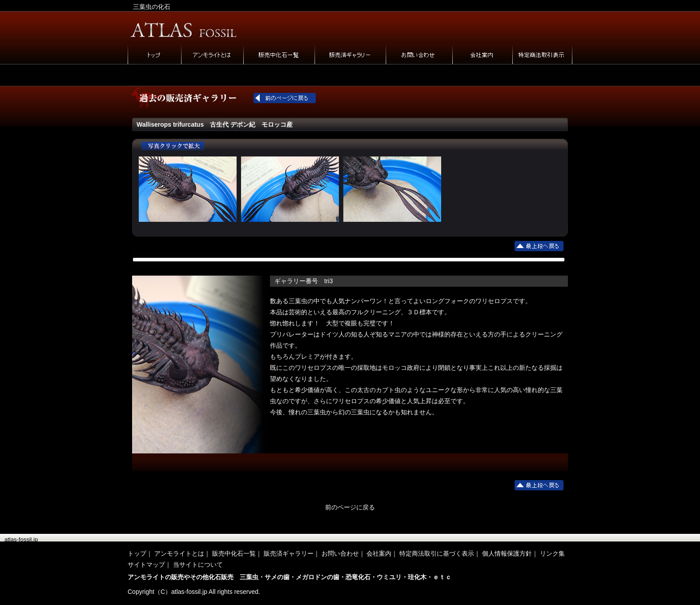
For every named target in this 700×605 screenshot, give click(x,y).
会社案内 (379, 553)
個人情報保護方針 (507, 553)
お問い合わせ (340, 553)
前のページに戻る (350, 507)
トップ (137, 553)
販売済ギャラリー (289, 553)
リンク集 (552, 553)
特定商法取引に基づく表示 (437, 553)
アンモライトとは (179, 553)
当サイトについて (198, 565)
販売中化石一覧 (234, 553)
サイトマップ (146, 565)
